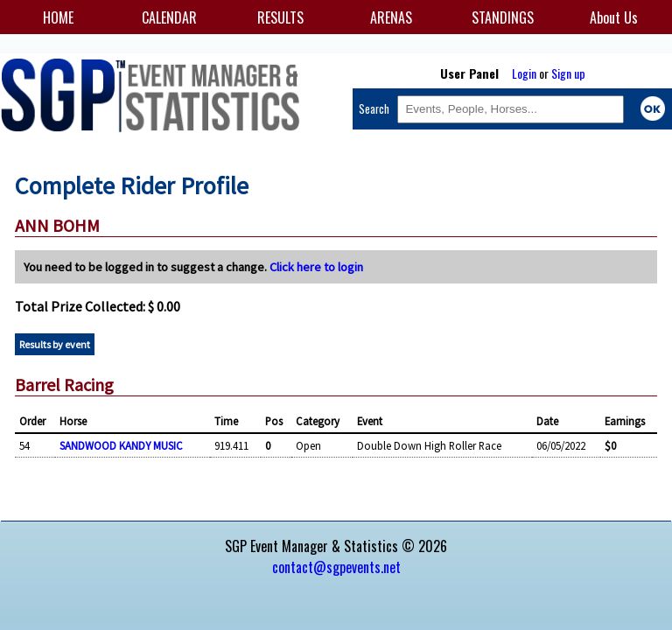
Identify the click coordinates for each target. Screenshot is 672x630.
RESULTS (280, 17)
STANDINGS (503, 17)
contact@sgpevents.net (336, 567)
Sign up (568, 73)
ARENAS (391, 17)
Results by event (55, 344)
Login (524, 73)
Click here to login (316, 267)
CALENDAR (169, 17)
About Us (614, 17)
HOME (58, 17)
